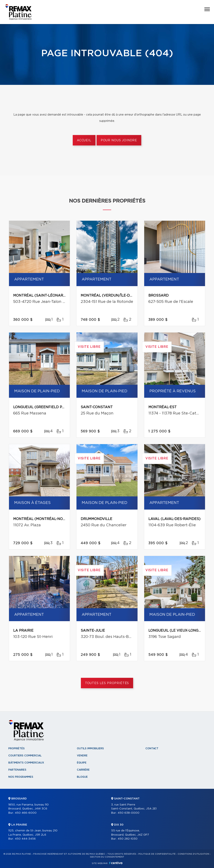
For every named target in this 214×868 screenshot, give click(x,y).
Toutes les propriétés (107, 683)
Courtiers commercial (25, 756)
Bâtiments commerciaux (26, 763)
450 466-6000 (26, 813)
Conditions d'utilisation (193, 854)
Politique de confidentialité (157, 854)
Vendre (82, 756)
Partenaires (17, 770)
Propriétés (17, 748)
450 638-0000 (129, 813)
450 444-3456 (25, 839)
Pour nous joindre (119, 140)
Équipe (82, 763)
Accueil (84, 140)
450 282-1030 (128, 839)
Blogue (82, 777)
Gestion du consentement (107, 857)
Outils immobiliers (90, 748)
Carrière (83, 770)
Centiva (116, 863)
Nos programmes (21, 777)
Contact (152, 748)
